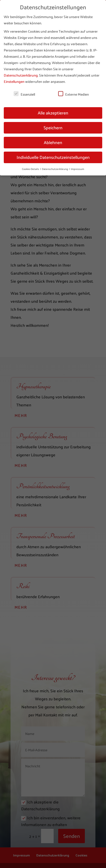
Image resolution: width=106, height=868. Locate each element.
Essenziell (24, 94)
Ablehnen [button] (53, 142)
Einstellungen (14, 81)
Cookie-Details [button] (31, 169)
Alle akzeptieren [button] (53, 113)
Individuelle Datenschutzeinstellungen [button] (53, 157)
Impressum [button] (77, 169)
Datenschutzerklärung (21, 75)
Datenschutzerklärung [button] (55, 169)
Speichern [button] (53, 128)
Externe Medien (74, 94)
